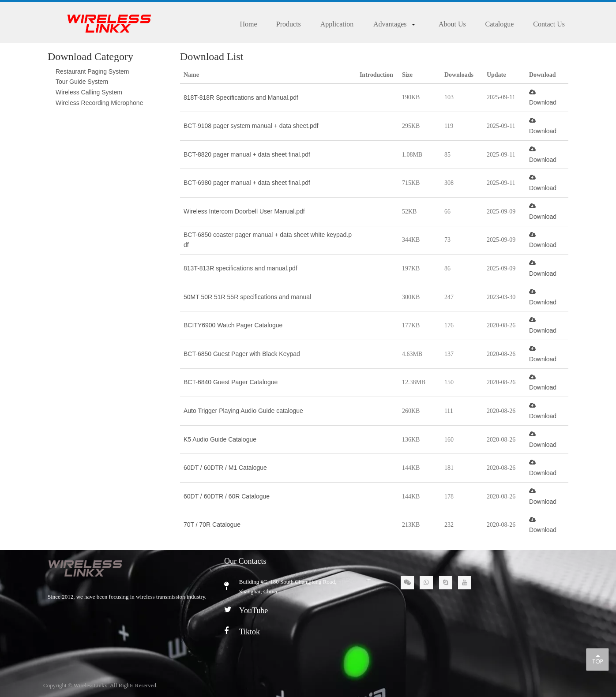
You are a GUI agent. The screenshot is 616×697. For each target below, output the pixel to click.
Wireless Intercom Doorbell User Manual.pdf (244, 211)
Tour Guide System (82, 82)
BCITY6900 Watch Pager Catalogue (233, 325)
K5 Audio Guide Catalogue (220, 439)
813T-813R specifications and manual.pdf (240, 268)
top (597, 659)
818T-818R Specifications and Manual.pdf (241, 97)
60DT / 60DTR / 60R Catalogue (227, 496)
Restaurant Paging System (92, 71)
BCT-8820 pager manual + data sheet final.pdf (247, 154)
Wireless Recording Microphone (99, 103)
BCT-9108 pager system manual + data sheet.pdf (251, 126)
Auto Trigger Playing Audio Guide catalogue (243, 411)
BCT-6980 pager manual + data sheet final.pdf (247, 183)
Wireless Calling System (89, 92)
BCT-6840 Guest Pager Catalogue (231, 382)
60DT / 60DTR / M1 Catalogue (225, 468)
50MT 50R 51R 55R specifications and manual (247, 297)
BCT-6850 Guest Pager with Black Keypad (242, 354)
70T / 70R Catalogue (212, 525)
